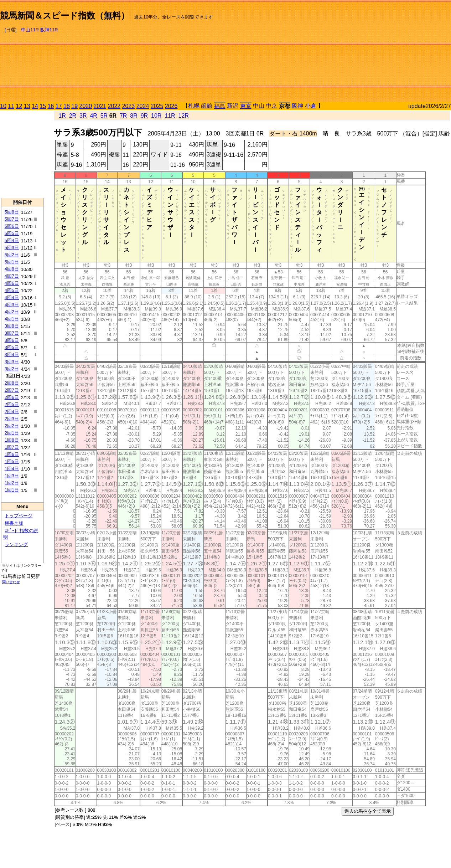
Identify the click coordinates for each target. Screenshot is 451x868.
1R (62, 116)
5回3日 (12, 248)
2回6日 (12, 397)
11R (170, 116)
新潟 (233, 106)
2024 (143, 106)
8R (134, 116)
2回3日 (12, 419)
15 (43, 106)
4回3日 (12, 305)
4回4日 (12, 297)
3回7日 (12, 333)
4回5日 (12, 290)
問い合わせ (11, 582)
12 (19, 106)
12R (184, 116)
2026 (171, 106)
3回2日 (12, 369)
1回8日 (12, 440)
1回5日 (12, 461)
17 (59, 106)
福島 (220, 106)
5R (104, 116)
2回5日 (12, 404)
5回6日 (12, 226)
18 (67, 106)
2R (73, 116)
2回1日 (12, 433)
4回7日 (12, 276)
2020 (86, 106)
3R (83, 116)
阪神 (297, 106)
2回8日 (12, 383)
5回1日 (12, 262)
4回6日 (12, 283)
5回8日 (12, 212)
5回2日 (12, 255)
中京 (271, 106)
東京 (246, 106)
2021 (100, 106)
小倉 (311, 106)
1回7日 (12, 447)
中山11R (30, 30)
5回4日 (12, 240)
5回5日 (12, 233)
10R (156, 116)
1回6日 (12, 454)
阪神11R (49, 30)
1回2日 (12, 483)
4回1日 (12, 319)
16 (51, 106)
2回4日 (12, 412)
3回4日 (12, 355)
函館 (207, 106)
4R (93, 116)
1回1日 (12, 490)
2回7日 (12, 390)
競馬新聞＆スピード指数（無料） (65, 16)
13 (27, 106)
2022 (114, 106)
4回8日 (12, 269)
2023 (129, 106)
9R (144, 116)
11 (11, 106)
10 (3, 106)
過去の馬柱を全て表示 (368, 811)
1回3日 (12, 476)
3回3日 (12, 362)
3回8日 (12, 326)
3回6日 (12, 340)
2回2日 (12, 426)
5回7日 (12, 219)
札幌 (194, 106)
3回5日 (12, 347)
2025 (157, 106)
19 (74, 106)
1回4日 (12, 469)
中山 (259, 106)
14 (35, 106)
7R (123, 116)
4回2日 (12, 312)
